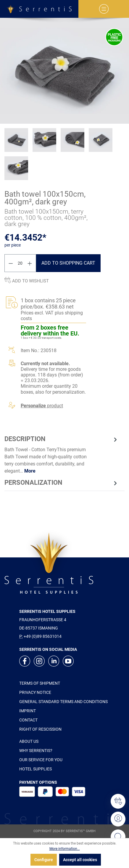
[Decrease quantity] (11, 263)
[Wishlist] (118, 801)
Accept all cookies (80, 860)
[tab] (62, 454)
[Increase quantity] (30, 263)
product (42, 406)
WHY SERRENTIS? (36, 751)
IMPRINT (28, 711)
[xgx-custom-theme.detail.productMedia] (64, 71)
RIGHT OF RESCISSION (40, 729)
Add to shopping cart (68, 263)
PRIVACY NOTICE (35, 692)
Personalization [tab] (62, 483)
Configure (44, 860)
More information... (65, 849)
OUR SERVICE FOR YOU (41, 760)
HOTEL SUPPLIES (36, 769)
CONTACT (28, 720)
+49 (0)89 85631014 (43, 636)
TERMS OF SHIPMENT (40, 683)
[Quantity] (20, 263)
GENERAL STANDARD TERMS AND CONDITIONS (63, 702)
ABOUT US (29, 741)
